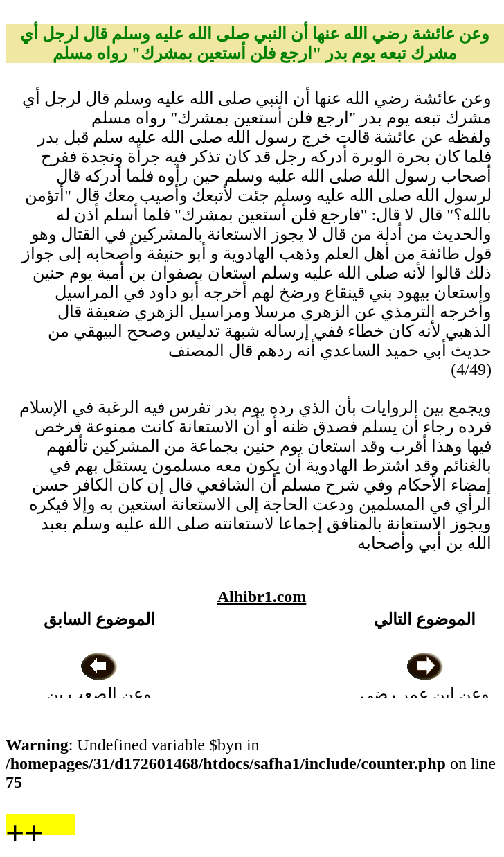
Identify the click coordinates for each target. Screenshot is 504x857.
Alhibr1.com (262, 597)
